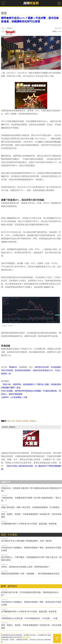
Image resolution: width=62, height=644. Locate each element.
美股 (9, 421)
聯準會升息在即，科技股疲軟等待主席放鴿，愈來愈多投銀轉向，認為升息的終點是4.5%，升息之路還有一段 (31, 370)
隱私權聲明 (26, 637)
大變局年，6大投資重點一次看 (14, 397)
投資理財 (25, 421)
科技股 (18, 421)
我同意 (57, 638)
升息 (13, 421)
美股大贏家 (10, 33)
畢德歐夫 (13, 367)
